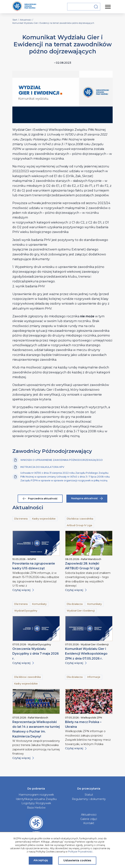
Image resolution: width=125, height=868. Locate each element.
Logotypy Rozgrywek (36, 803)
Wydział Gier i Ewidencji (81, 611)
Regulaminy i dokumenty (89, 799)
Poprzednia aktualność (40, 499)
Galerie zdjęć (89, 819)
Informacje (94, 677)
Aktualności (89, 815)
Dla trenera (21, 519)
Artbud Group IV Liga (79, 525)
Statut (89, 795)
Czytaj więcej (23, 590)
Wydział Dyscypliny (26, 611)
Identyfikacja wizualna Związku (36, 799)
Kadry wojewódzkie (44, 519)
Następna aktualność (87, 498)
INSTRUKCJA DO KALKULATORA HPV (38, 467)
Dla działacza (75, 604)
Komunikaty (39, 604)
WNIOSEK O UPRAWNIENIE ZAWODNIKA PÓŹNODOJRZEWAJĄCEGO (58, 460)
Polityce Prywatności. (80, 852)
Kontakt (89, 823)
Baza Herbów (36, 808)
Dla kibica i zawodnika (80, 519)
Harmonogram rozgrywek (36, 795)
